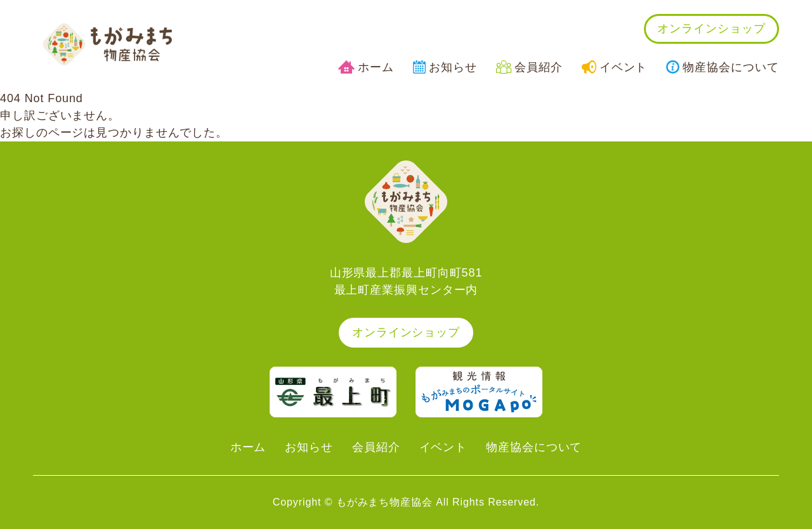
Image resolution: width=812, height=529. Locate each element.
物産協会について (722, 67)
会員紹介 (529, 67)
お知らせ (445, 67)
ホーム (366, 67)
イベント (615, 67)
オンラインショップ (711, 29)
